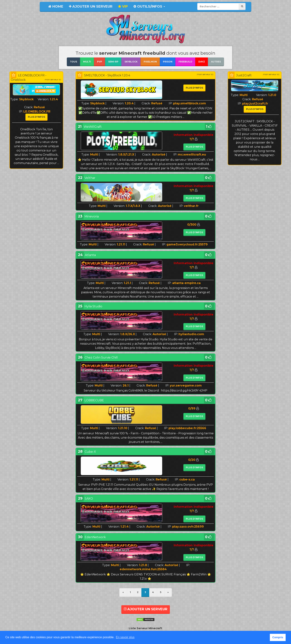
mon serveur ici (53, 79)
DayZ (202, 62)
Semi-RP (113, 62)
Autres (216, 62)
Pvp (100, 62)
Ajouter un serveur (91, 6)
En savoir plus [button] (125, 637)
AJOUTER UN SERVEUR (146, 609)
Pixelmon (150, 62)
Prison (168, 62)
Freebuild (185, 62)
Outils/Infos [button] (149, 6)
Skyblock (131, 62)
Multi (87, 62)
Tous (73, 62)
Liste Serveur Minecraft (145, 628)
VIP (123, 6)
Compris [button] (278, 637)
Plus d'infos (36, 117)
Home (56, 6)
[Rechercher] (242, 6)
